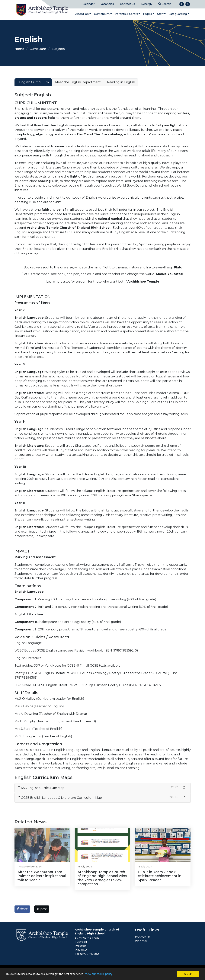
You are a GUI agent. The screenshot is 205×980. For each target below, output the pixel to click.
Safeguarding (178, 14)
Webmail (141, 941)
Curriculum (102, 14)
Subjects (58, 49)
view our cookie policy (105, 974)
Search (165, 4)
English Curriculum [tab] (34, 82)
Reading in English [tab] (121, 82)
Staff (160, 14)
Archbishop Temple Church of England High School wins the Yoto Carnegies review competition (102, 878)
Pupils (147, 14)
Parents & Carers (126, 14)
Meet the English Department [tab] (78, 82)
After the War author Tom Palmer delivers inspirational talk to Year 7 (42, 876)
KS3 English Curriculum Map (41, 788)
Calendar (88, 4)
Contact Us (143, 937)
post (42, 909)
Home (19, 49)
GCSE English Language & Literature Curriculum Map (60, 798)
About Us (82, 14)
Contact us (127, 4)
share (22, 909)
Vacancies (107, 4)
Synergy (147, 4)
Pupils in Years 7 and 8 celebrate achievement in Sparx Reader (160, 876)
